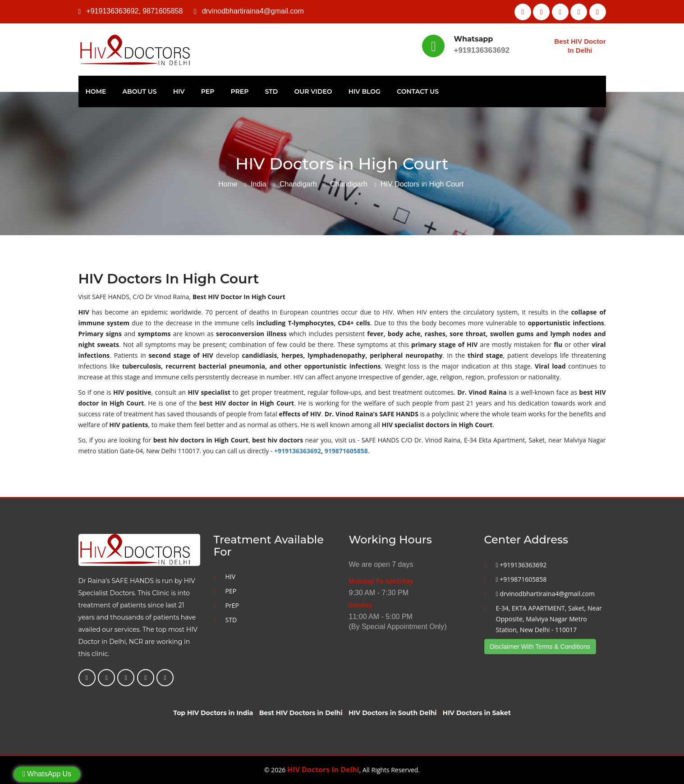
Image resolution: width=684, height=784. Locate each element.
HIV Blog (365, 91)
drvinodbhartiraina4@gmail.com (253, 11)
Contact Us (418, 91)
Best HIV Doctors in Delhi (301, 713)
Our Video (313, 91)
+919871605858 (521, 579)
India (259, 184)
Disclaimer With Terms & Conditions (540, 647)
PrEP (240, 91)
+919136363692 (112, 11)
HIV (179, 91)
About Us (140, 91)
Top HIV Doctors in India (213, 713)
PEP (208, 91)
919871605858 (346, 451)
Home (96, 91)
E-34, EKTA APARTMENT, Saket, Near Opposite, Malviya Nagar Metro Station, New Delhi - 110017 (549, 619)
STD (272, 91)
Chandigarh (298, 184)
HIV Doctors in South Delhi (392, 713)
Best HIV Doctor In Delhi (580, 46)
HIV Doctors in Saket (477, 713)
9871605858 (163, 11)
